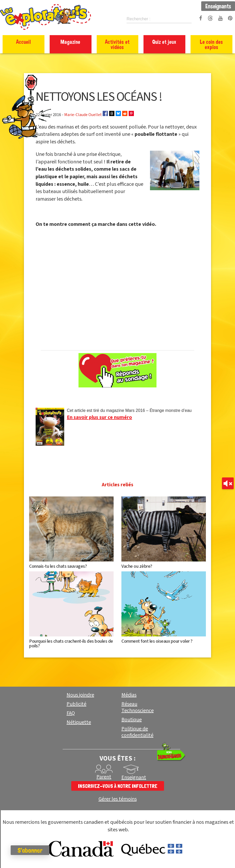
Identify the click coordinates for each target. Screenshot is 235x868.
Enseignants (218, 6)
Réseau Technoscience (138, 707)
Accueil (24, 42)
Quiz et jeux (164, 42)
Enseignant (134, 777)
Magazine (70, 42)
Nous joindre (80, 695)
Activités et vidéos (117, 44)
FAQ (71, 713)
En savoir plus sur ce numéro (99, 417)
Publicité (76, 704)
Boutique (132, 720)
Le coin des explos (211, 44)
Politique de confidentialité (137, 732)
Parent (104, 777)
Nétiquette (79, 722)
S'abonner (32, 850)
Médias (129, 695)
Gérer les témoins (118, 799)
